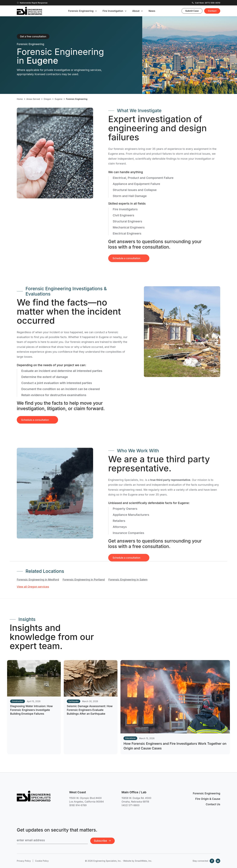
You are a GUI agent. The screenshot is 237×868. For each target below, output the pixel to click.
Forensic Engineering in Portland (84, 580)
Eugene (58, 99)
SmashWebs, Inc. (143, 861)
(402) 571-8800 (131, 805)
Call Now (206, 3)
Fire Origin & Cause (208, 799)
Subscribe (102, 841)
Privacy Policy (24, 861)
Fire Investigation (113, 11)
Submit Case (192, 11)
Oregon (47, 99)
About (136, 11)
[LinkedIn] (218, 861)
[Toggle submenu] (96, 11)
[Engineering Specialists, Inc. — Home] (29, 11)
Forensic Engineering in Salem (128, 580)
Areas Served (33, 99)
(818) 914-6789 (78, 805)
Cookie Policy (42, 861)
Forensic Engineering (81, 11)
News (152, 11)
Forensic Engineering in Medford (38, 580)
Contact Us (213, 804)
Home (20, 99)
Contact (212, 11)
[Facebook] (212, 861)
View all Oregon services (33, 587)
